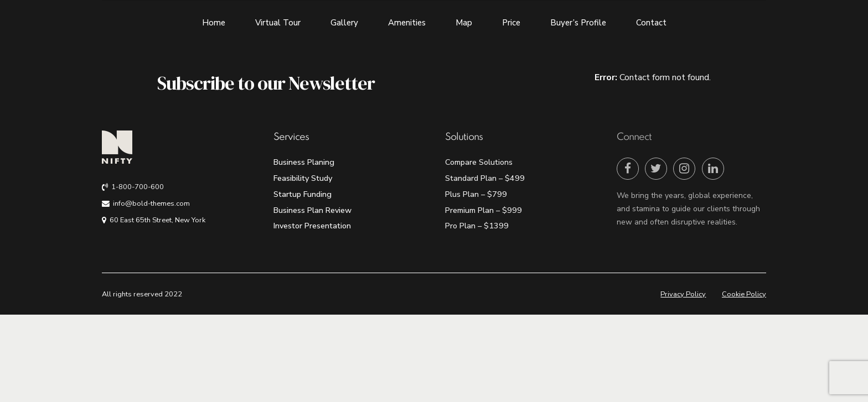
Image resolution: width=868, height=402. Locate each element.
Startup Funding (303, 194)
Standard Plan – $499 (485, 178)
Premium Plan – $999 (484, 210)
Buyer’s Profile (578, 23)
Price (511, 23)
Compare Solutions (479, 162)
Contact (651, 23)
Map (464, 23)
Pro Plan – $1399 (477, 226)
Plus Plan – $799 (476, 194)
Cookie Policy (744, 294)
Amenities (407, 23)
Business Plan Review (312, 210)
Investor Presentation (312, 226)
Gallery (344, 23)
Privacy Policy (683, 294)
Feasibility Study (303, 178)
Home (214, 23)
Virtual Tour (278, 23)
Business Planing (304, 162)
